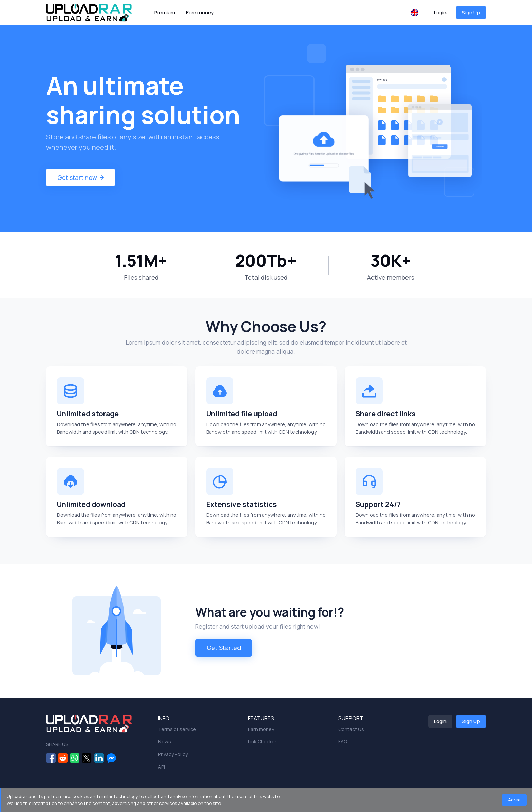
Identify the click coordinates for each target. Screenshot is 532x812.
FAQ (343, 742)
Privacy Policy (173, 754)
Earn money (200, 12)
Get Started (224, 648)
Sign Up (471, 12)
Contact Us (351, 729)
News (165, 742)
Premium (165, 12)
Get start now (81, 177)
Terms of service (177, 729)
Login (440, 12)
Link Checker (262, 742)
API (161, 767)
